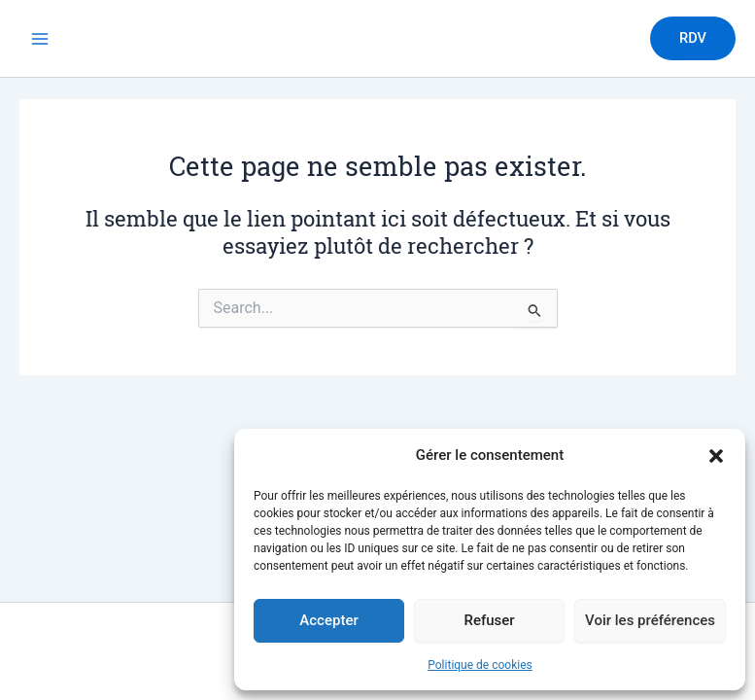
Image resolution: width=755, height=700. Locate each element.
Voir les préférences (650, 620)
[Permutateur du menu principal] (40, 39)
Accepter (328, 620)
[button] (716, 456)
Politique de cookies (480, 665)
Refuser (489, 620)
